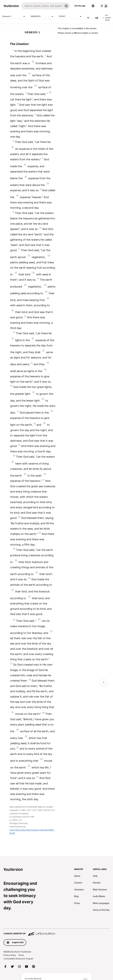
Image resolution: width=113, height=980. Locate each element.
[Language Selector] (93, 6)
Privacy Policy (10, 955)
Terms (21, 955)
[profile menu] (104, 6)
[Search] (42, 6)
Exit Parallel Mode (107, 18)
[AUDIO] (88, 18)
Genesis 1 (14, 16)
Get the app (80, 6)
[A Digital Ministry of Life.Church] (56, 932)
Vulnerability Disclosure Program (18, 959)
